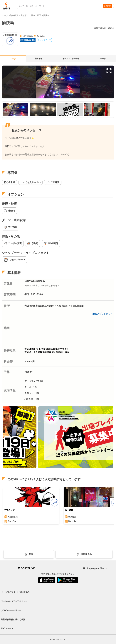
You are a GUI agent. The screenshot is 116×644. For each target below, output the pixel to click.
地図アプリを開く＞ (102, 314)
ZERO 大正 (10, 510)
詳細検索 (15, 15)
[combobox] (61, 6)
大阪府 (24, 15)
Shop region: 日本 (95, 568)
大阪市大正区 (35, 15)
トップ (5, 15)
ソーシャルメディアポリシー (14, 601)
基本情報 (39, 58)
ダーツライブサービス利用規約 (15, 592)
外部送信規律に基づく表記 (13, 619)
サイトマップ (7, 628)
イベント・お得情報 (71, 58)
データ (103, 58)
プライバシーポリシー (11, 610)
